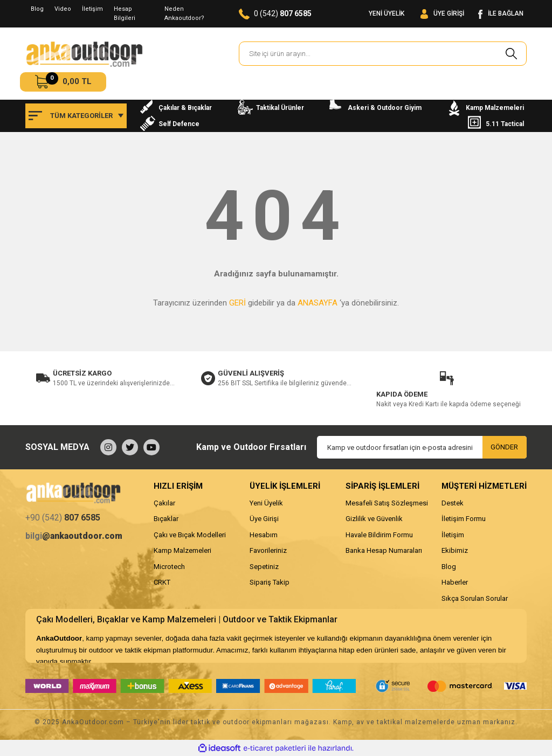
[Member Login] (442, 14)
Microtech (169, 567)
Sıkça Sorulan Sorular (475, 598)
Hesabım (264, 535)
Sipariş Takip (270, 582)
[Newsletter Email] (422, 447)
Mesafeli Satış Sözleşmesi (387, 503)
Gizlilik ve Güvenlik (374, 519)
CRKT (162, 582)
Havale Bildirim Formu (379, 535)
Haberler (455, 582)
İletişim (92, 9)
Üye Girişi (264, 519)
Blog (37, 9)
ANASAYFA (318, 303)
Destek (453, 503)
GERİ (237, 303)
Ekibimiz (455, 550)
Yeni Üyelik (266, 503)
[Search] (383, 54)
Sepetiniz (264, 567)
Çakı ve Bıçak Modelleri (190, 535)
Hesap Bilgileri (125, 13)
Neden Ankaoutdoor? (184, 13)
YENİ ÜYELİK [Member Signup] (387, 13)
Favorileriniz (268, 550)
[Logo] (84, 54)
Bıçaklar (166, 519)
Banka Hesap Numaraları (384, 550)
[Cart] (63, 82)
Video (63, 9)
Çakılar (164, 503)
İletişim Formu (464, 519)
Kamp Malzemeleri (182, 550)
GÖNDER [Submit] (504, 447)
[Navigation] (76, 116)
